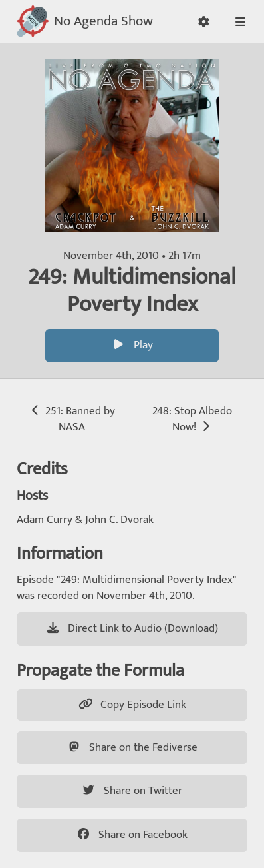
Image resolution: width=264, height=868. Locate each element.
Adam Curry (45, 520)
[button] (204, 22)
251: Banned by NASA (72, 419)
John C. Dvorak (119, 520)
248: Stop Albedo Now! (192, 419)
